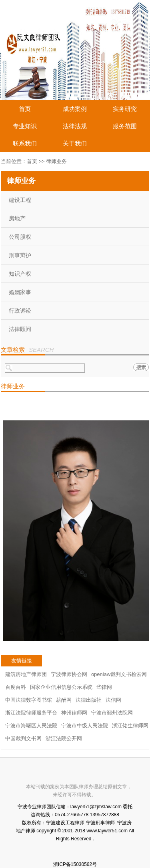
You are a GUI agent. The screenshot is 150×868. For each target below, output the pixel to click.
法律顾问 (20, 329)
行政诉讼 (20, 311)
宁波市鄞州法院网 (112, 713)
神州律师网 (74, 713)
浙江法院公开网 (64, 738)
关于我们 (75, 143)
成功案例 (75, 109)
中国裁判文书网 (23, 738)
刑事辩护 (20, 255)
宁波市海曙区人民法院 (31, 726)
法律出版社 (89, 700)
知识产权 (20, 274)
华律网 (104, 687)
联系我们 (25, 143)
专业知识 (25, 126)
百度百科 (16, 687)
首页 (25, 109)
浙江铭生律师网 (130, 726)
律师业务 (56, 161)
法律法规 (75, 126)
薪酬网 (64, 700)
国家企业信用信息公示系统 (61, 687)
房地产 (17, 218)
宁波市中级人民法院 (85, 726)
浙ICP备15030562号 (75, 864)
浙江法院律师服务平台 (31, 713)
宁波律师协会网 (69, 674)
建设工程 (20, 200)
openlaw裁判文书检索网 (119, 674)
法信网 (113, 700)
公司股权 (20, 237)
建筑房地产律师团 (26, 674)
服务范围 (125, 126)
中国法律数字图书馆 (29, 700)
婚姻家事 (20, 292)
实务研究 (125, 109)
